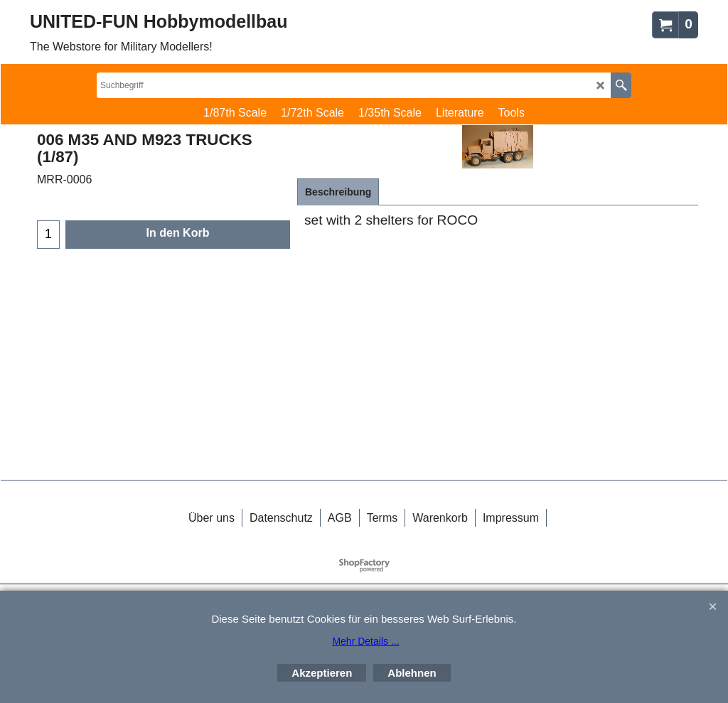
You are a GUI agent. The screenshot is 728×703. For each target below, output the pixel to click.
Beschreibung (338, 192)
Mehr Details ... (365, 641)
